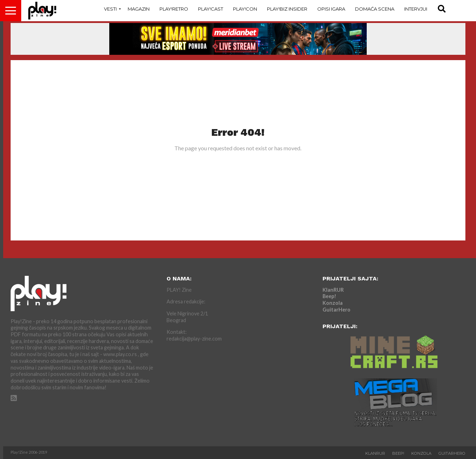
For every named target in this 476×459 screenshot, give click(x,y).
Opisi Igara (331, 9)
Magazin (139, 9)
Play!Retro (174, 9)
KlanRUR (333, 290)
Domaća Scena (375, 9)
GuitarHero (336, 310)
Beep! (329, 296)
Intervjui (416, 9)
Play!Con (245, 9)
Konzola (333, 303)
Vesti (110, 9)
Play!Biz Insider (287, 9)
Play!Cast (211, 9)
